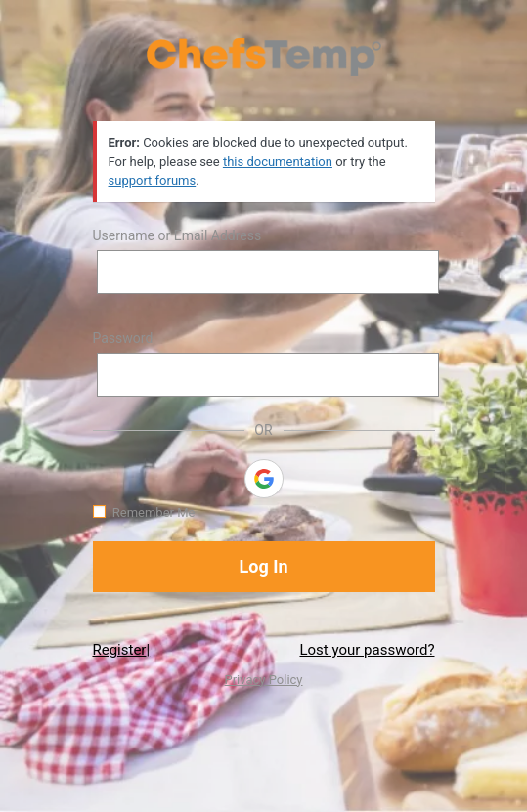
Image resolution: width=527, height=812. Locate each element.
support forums (153, 180)
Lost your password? (367, 650)
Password (123, 338)
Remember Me (154, 513)
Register (120, 650)
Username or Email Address (177, 235)
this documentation (278, 162)
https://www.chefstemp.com (264, 57)
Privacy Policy (263, 680)
